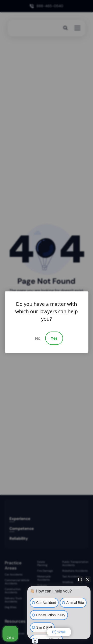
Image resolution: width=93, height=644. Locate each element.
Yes (54, 338)
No (38, 338)
